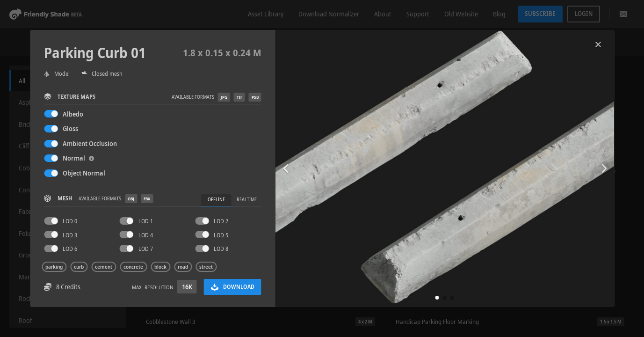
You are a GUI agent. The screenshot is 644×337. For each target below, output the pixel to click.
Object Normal (84, 173)
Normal (78, 158)
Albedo (73, 114)
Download (233, 287)
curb (79, 267)
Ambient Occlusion (90, 143)
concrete (133, 267)
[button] (437, 298)
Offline (216, 200)
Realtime (247, 200)
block (160, 267)
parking (54, 267)
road (183, 267)
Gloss (70, 128)
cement (104, 267)
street (206, 267)
